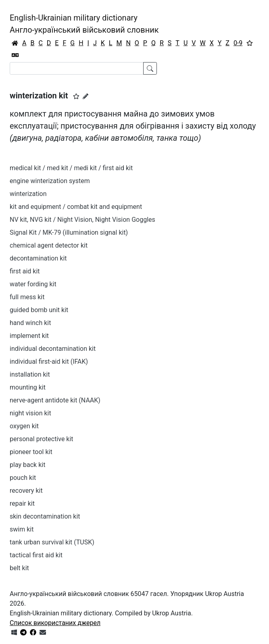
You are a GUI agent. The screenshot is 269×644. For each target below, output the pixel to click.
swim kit (22, 529)
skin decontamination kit (45, 516)
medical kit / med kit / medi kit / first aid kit (71, 168)
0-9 (238, 43)
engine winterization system (50, 181)
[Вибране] (250, 43)
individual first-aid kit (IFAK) (49, 362)
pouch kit (23, 478)
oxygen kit (24, 426)
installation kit (30, 374)
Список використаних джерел (55, 623)
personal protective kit (42, 439)
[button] (76, 96)
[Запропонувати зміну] (85, 96)
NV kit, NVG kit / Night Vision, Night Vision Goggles (82, 220)
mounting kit (28, 387)
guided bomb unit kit (39, 310)
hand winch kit (30, 323)
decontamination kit (38, 258)
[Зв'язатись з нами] (43, 633)
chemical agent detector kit (49, 245)
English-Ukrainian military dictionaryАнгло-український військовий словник (84, 24)
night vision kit (30, 413)
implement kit (29, 336)
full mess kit (27, 297)
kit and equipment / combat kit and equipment (76, 207)
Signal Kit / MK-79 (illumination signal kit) (69, 232)
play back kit (27, 465)
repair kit (22, 503)
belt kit (19, 568)
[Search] (77, 68)
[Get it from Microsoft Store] (14, 633)
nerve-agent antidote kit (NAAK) (55, 400)
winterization (28, 194)
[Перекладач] (15, 55)
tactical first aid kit (36, 555)
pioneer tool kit (31, 452)
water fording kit (33, 284)
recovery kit (26, 491)
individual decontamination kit (53, 349)
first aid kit (25, 271)
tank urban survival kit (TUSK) (52, 542)
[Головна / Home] (15, 43)
